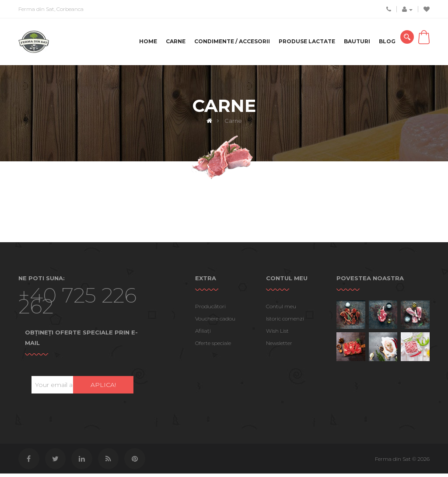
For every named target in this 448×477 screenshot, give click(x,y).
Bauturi (357, 41)
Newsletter (279, 346)
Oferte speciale (213, 346)
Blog (387, 41)
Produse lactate (307, 41)
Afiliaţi (203, 333)
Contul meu (281, 309)
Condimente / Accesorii (232, 41)
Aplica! (103, 387)
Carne (176, 41)
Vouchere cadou (215, 321)
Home (148, 41)
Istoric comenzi (285, 321)
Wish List (277, 333)
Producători (210, 309)
